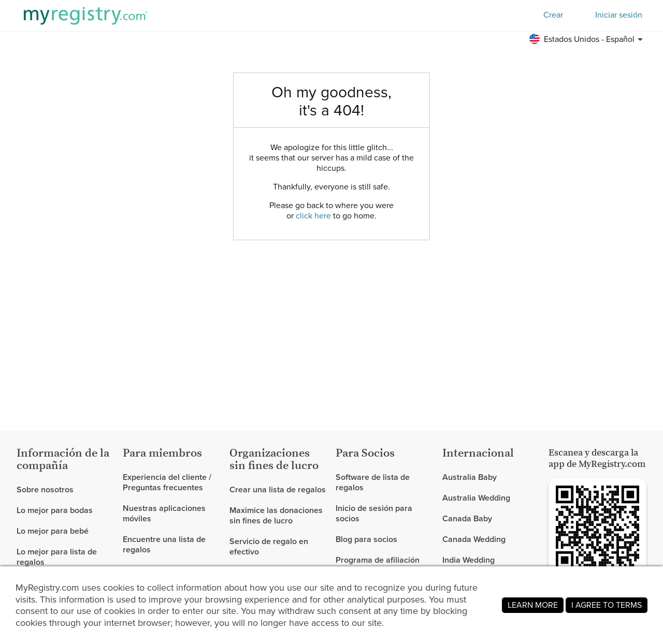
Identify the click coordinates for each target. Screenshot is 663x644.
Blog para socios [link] (366, 539)
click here (313, 216)
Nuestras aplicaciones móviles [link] (164, 513)
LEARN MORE (533, 605)
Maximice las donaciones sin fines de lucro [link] (276, 515)
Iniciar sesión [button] (619, 15)
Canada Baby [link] (467, 518)
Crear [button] (553, 15)
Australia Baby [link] (470, 478)
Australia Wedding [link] (476, 498)
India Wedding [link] (469, 560)
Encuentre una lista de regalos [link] (164, 544)
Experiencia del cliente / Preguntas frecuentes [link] (167, 483)
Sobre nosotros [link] (45, 490)
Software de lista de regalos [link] (373, 483)
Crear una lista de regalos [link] (278, 490)
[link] (66, 510)
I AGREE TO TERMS (607, 605)
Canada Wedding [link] (474, 539)
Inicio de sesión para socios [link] (374, 513)
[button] (588, 39)
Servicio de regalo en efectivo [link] (269, 546)
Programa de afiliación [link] (378, 560)
